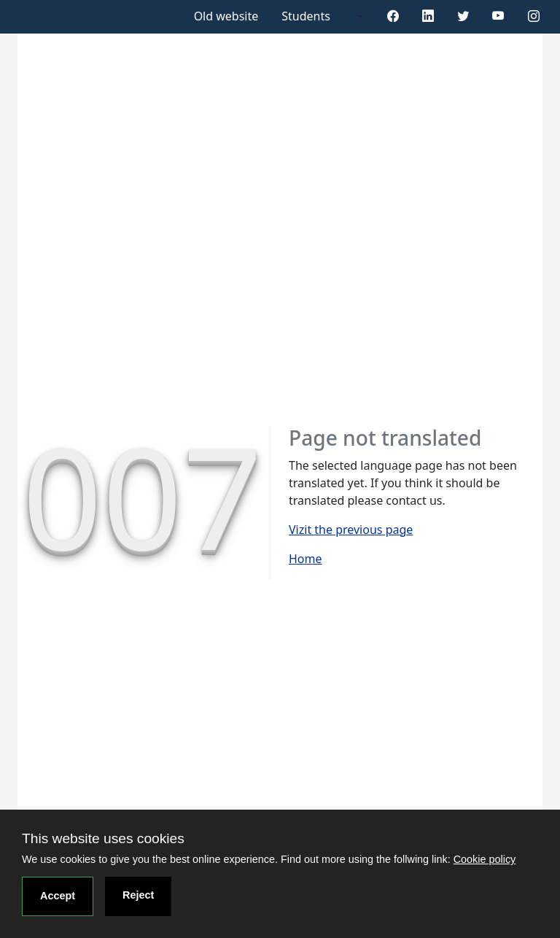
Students (306, 16)
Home (306, 559)
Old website (226, 16)
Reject (138, 895)
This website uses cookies (103, 838)
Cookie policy (485, 859)
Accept (58, 896)
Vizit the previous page (351, 530)
